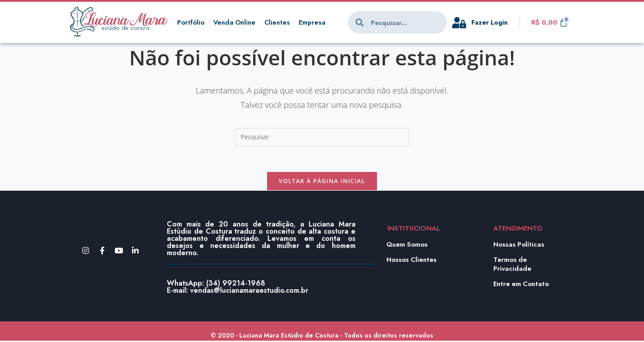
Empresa (314, 22)
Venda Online (235, 22)
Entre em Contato (521, 285)
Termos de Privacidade (513, 265)
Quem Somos (407, 245)
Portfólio (191, 22)
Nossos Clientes (412, 261)
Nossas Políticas (519, 245)
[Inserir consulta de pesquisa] (322, 137)
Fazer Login (491, 22)
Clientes (279, 22)
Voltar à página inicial (322, 182)
